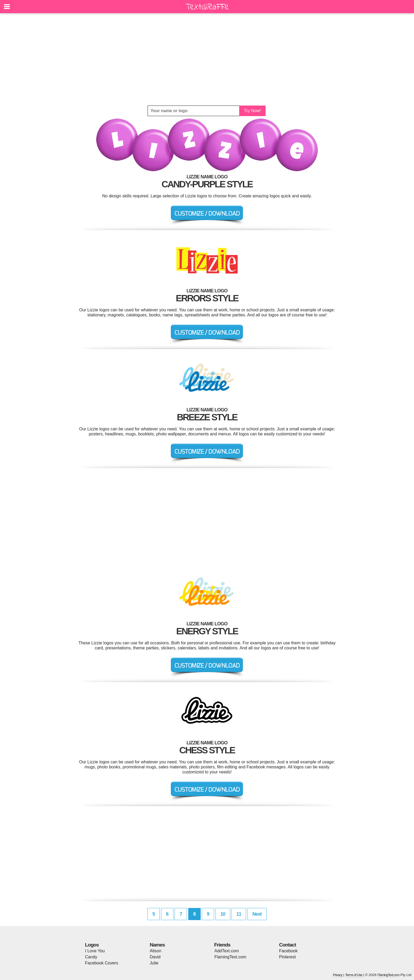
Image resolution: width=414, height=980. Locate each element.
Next (257, 914)
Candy (91, 957)
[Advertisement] (207, 59)
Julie (154, 963)
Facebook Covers (102, 963)
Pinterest (287, 957)
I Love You (95, 951)
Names (157, 945)
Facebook (288, 951)
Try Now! (252, 111)
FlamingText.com (230, 957)
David (155, 957)
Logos (92, 945)
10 (223, 914)
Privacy (338, 975)
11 (239, 914)
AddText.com (227, 951)
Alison (156, 951)
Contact (288, 945)
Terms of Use (354, 975)
